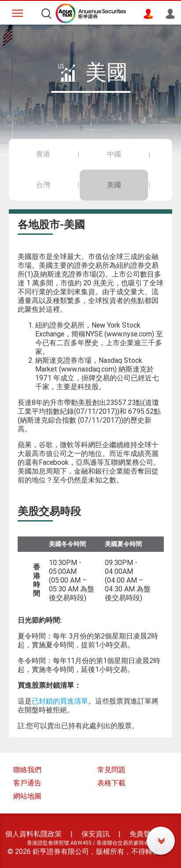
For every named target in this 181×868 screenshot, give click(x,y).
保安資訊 (96, 834)
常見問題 (111, 770)
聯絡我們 (27, 770)
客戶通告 (27, 783)
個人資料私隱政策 (33, 834)
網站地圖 (27, 796)
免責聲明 (144, 834)
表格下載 (111, 783)
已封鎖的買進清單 (60, 701)
